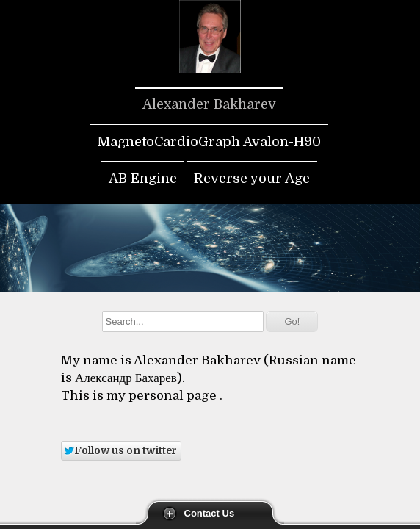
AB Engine (143, 179)
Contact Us (210, 513)
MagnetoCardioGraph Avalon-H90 (209, 142)
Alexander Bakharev (209, 104)
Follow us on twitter (120, 450)
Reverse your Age (252, 179)
